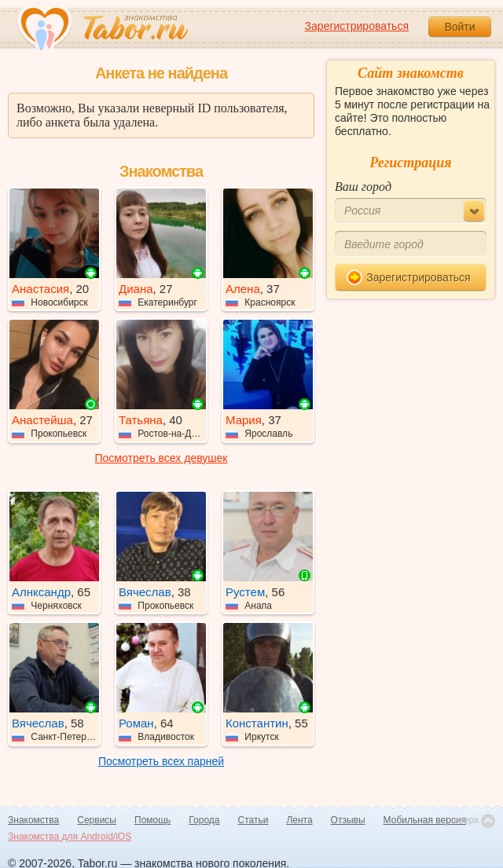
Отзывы (348, 820)
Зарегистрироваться (357, 26)
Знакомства (33, 820)
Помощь (152, 820)
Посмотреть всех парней (161, 761)
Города (204, 820)
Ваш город (363, 187)
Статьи (253, 820)
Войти (459, 27)
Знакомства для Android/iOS (70, 837)
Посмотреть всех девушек (162, 458)
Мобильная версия (425, 820)
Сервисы (97, 820)
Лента (299, 820)
